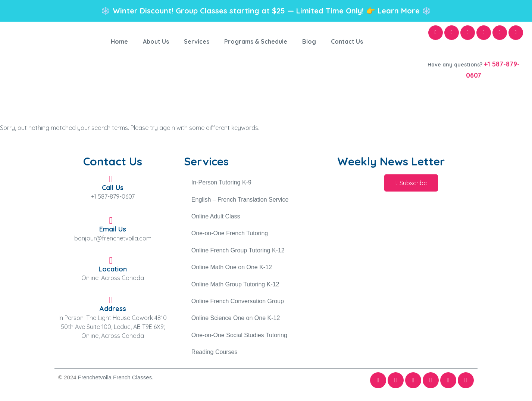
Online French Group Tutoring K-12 (238, 251)
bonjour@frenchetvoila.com (113, 238)
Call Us (113, 188)
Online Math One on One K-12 (232, 269)
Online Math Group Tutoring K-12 (235, 286)
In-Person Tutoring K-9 (221, 183)
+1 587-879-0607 (113, 196)
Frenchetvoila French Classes (115, 380)
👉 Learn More (393, 11)
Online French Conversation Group (238, 303)
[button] (411, 183)
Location (113, 269)
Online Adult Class (216, 217)
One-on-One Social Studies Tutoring (239, 337)
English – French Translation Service (240, 200)
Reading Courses (215, 355)
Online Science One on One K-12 (236, 320)
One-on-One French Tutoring (230, 234)
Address (113, 309)
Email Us (113, 229)
